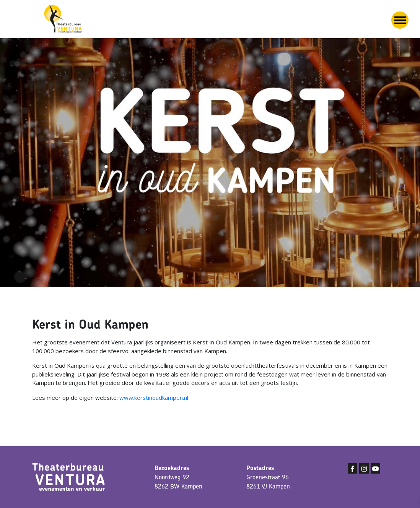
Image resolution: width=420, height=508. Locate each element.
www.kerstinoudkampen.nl (154, 398)
